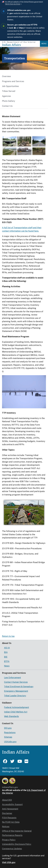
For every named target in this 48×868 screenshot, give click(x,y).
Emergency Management (16, 691)
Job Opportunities (10, 86)
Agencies (6, 96)
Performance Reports (12, 835)
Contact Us (7, 106)
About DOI (7, 800)
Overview (6, 76)
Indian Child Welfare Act (16, 712)
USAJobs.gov (10, 742)
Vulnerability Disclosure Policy (17, 844)
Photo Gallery (9, 101)
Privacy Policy (9, 840)
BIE (6, 657)
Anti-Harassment (10, 809)
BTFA (7, 661)
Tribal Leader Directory (15, 696)
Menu (44, 44)
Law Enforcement (12, 678)
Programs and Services (13, 81)
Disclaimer (7, 813)
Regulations (10, 733)
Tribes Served (9, 91)
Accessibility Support (12, 804)
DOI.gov (8, 728)
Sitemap (8, 737)
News (7, 666)
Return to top (8, 636)
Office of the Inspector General (17, 831)
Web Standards (11, 716)
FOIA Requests (9, 818)
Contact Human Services (16, 682)
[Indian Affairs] (21, 45)
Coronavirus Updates (12, 849)
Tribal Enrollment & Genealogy (19, 687)
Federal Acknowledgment (17, 707)
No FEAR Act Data (11, 822)
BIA (6, 652)
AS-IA (7, 648)
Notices (6, 827)
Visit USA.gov (9, 862)
